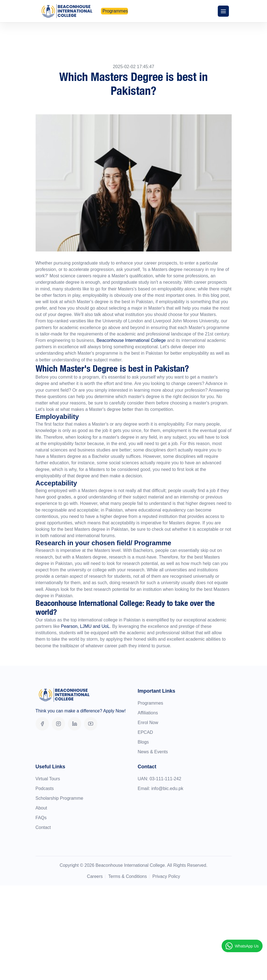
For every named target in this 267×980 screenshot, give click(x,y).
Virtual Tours (48, 779)
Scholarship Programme (60, 798)
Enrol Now (148, 723)
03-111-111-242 (165, 779)
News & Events (153, 752)
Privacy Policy (166, 876)
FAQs (41, 818)
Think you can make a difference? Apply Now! (81, 711)
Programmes (150, 703)
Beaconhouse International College (131, 340)
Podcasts (45, 788)
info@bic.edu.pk (167, 788)
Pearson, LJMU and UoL (85, 626)
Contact (43, 827)
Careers (95, 876)
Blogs (143, 742)
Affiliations (148, 713)
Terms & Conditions (128, 876)
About (41, 808)
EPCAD (145, 732)
